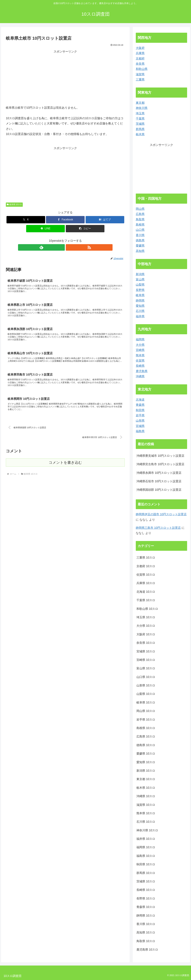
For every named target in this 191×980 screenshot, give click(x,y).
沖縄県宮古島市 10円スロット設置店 (160, 464)
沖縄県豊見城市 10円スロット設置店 (160, 456)
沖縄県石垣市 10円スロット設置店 (159, 481)
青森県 (140, 405)
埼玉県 (140, 113)
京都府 (140, 59)
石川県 (140, 311)
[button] (85, 229)
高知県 (140, 251)
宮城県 (140, 426)
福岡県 (140, 339)
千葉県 (140, 119)
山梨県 (140, 285)
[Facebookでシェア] (65, 220)
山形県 (140, 421)
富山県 (140, 279)
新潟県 (140, 274)
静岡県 (140, 301)
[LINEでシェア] (45, 229)
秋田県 (140, 410)
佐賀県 (140, 361)
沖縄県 (140, 376)
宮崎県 (140, 350)
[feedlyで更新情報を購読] (62, 247)
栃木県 (140, 134)
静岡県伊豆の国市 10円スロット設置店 (161, 514)
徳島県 (140, 240)
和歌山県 (142, 69)
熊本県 (140, 355)
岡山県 (140, 209)
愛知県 (140, 306)
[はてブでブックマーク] (105, 220)
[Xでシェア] (26, 220)
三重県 (140, 80)
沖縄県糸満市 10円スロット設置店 (159, 473)
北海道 (140, 400)
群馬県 (140, 129)
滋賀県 (140, 74)
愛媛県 (140, 246)
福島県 (140, 431)
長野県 (140, 290)
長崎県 (140, 366)
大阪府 (140, 48)
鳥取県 (140, 219)
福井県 (140, 316)
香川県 (140, 235)
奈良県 (140, 64)
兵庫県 (140, 53)
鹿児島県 (142, 371)
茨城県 (140, 124)
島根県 (140, 225)
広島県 (140, 214)
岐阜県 (140, 295)
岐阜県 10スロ (14, 204)
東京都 (140, 103)
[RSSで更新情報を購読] (69, 247)
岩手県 (140, 415)
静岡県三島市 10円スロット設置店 (158, 528)
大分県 (140, 345)
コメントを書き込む (65, 473)
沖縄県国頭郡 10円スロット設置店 (159, 490)
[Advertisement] (65, 77)
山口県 (140, 230)
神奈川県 (142, 108)
